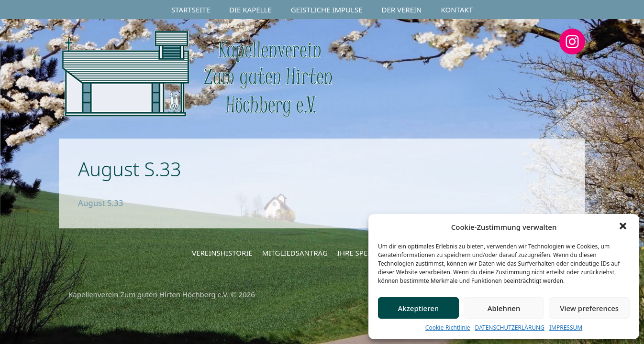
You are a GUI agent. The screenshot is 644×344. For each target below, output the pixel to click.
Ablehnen (504, 308)
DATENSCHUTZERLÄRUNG (510, 328)
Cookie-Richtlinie (448, 328)
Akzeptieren (418, 308)
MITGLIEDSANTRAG (295, 253)
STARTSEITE (191, 10)
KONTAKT (457, 10)
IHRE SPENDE (360, 253)
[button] (624, 227)
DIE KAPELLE (250, 10)
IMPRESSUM (566, 328)
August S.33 (100, 203)
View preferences (589, 308)
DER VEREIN (402, 10)
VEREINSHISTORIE (222, 253)
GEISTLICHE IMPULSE (327, 10)
